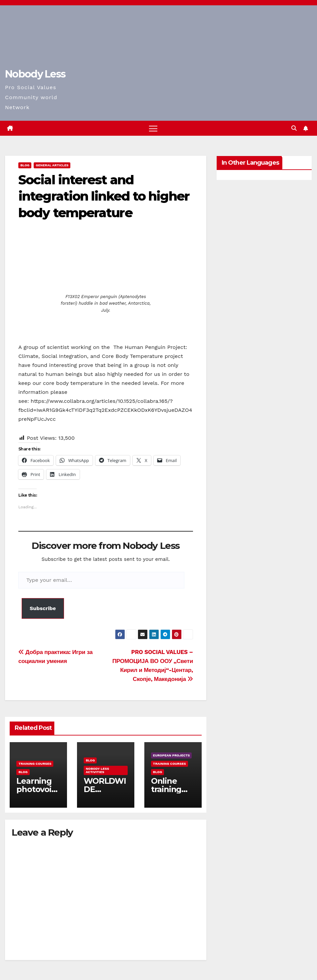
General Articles (52, 165)
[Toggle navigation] (153, 128)
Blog (25, 165)
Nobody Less (35, 74)
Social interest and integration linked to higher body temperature (104, 196)
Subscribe (43, 608)
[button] (294, 128)
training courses (35, 764)
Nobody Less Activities (97, 770)
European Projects (171, 755)
